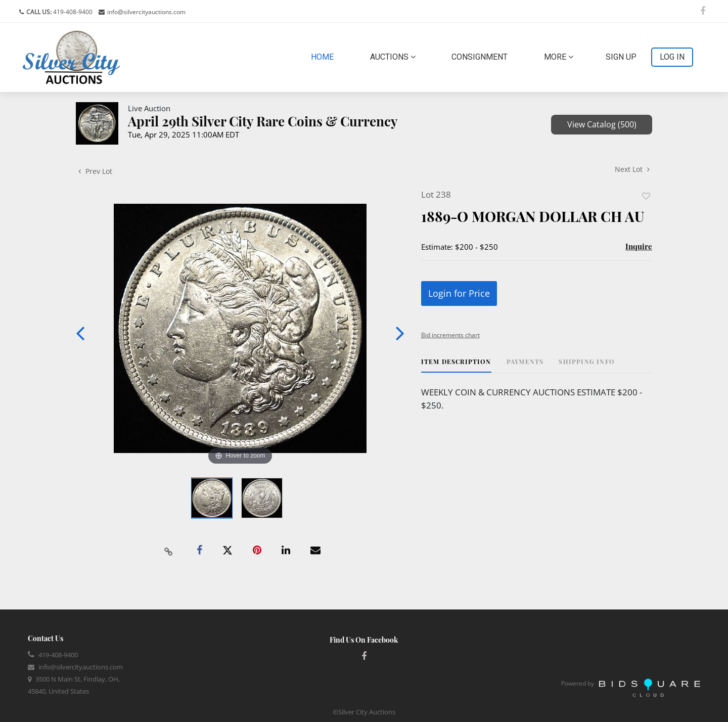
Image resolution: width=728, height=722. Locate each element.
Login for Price (459, 293)
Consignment (480, 57)
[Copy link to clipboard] (169, 551)
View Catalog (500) (602, 124)
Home (324, 56)
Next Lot (632, 169)
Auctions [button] (393, 57)
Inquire (639, 246)
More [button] (559, 57)
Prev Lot (95, 171)
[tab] (456, 365)
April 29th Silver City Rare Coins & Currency (263, 121)
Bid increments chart (450, 335)
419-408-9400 (72, 12)
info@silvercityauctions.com (146, 12)
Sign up (621, 57)
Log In (672, 57)
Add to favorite (646, 196)
